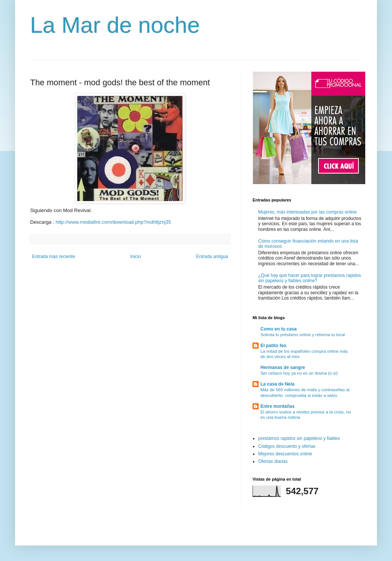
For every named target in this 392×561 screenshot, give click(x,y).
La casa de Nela (277, 384)
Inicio (136, 257)
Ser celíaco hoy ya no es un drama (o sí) (299, 373)
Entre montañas (278, 406)
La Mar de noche (115, 25)
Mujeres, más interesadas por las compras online (307, 212)
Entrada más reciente (54, 257)
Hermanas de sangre (283, 367)
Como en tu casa (279, 329)
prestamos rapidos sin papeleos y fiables (299, 438)
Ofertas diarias (273, 461)
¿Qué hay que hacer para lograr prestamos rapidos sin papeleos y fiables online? (310, 278)
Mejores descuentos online (285, 454)
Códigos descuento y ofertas (287, 446)
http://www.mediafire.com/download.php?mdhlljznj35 (113, 222)
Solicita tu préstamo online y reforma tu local (303, 335)
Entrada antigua (212, 257)
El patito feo (273, 346)
